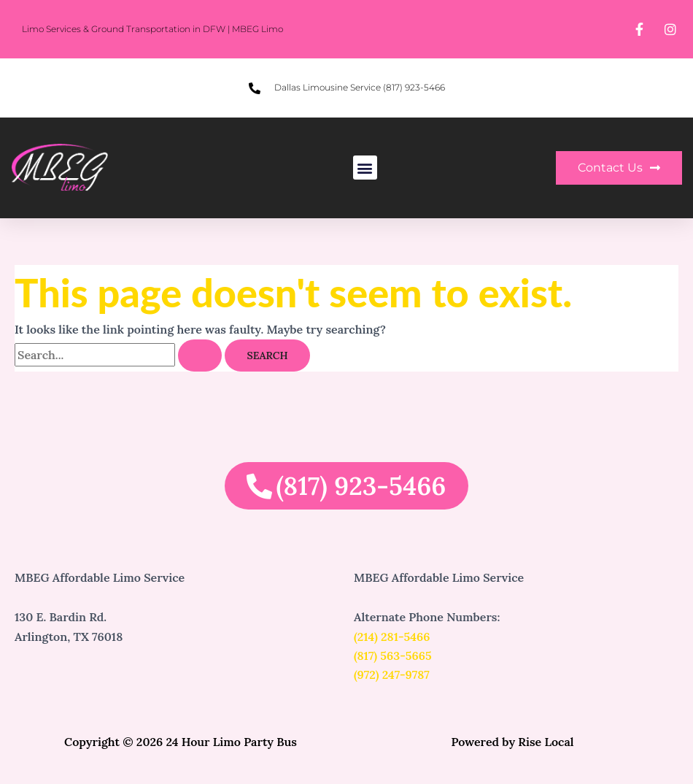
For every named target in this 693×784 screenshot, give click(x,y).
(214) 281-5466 (392, 637)
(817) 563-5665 (393, 656)
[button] (365, 168)
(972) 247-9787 (392, 675)
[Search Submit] (200, 356)
